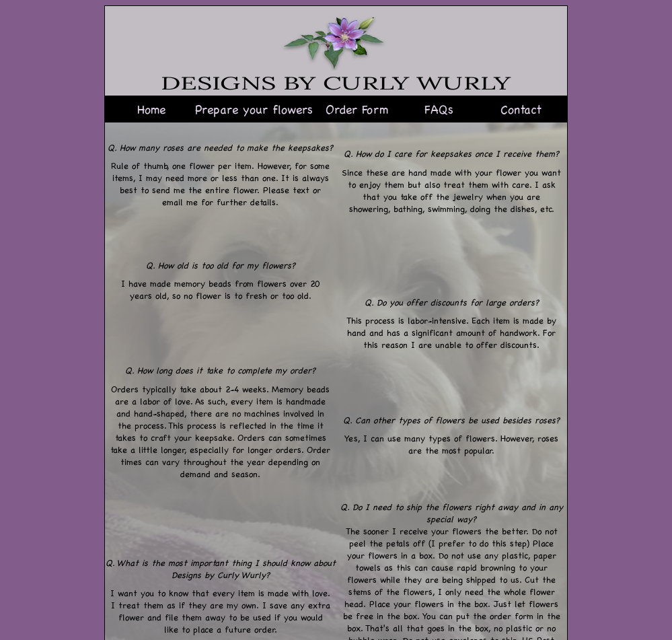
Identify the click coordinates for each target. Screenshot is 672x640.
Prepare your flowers (254, 109)
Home (151, 109)
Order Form (357, 109)
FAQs (439, 109)
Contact (521, 109)
